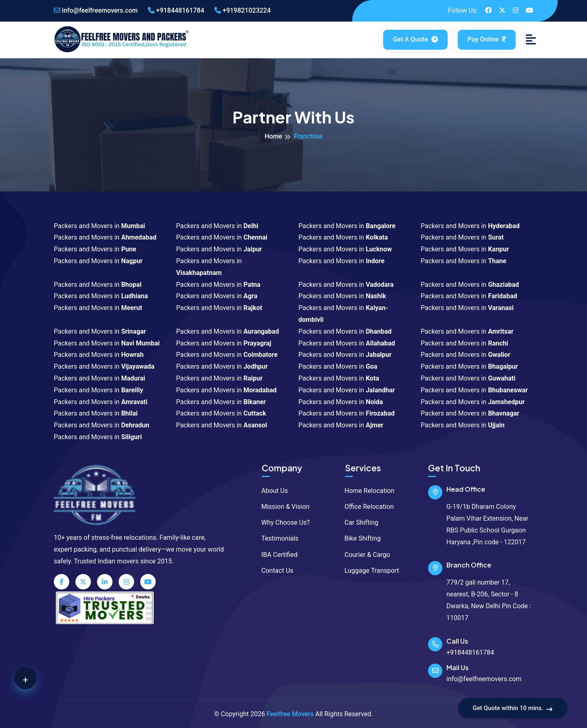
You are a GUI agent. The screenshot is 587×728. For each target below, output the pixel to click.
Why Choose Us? (282, 522)
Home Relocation (366, 491)
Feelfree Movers (290, 714)
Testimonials (276, 538)
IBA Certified (276, 555)
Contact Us (274, 571)
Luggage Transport (368, 571)
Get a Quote (416, 39)
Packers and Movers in (99, 226)
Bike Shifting (359, 538)
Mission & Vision (281, 507)
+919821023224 (243, 10)
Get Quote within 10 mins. (513, 708)
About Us (271, 491)
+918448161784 (176, 10)
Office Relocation (365, 507)
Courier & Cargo (363, 555)
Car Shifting (357, 522)
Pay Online (487, 39)
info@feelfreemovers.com (96, 10)
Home (273, 136)
